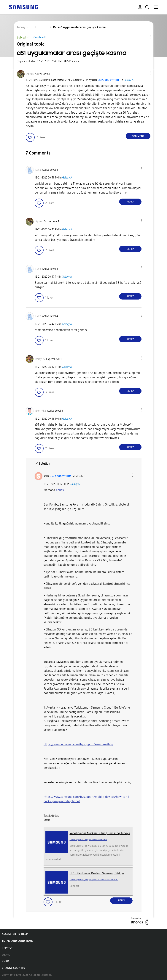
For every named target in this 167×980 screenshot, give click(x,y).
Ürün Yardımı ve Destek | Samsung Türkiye (97, 873)
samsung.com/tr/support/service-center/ (88, 840)
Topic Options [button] (144, 37)
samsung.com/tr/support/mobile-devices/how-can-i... (94, 880)
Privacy (7, 948)
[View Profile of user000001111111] (108, 80)
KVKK (5, 961)
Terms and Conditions (18, 941)
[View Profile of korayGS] (40, 359)
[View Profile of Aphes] (30, 74)
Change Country (14, 968)
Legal (6, 955)
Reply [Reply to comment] (130, 202)
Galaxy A (129, 80)
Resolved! (39, 37)
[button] (144, 73)
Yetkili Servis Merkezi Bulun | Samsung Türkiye (100, 833)
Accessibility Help (15, 934)
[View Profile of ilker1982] (41, 411)
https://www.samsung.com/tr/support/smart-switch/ (78, 744)
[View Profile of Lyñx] (38, 170)
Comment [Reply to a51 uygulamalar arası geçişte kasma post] (138, 136)
